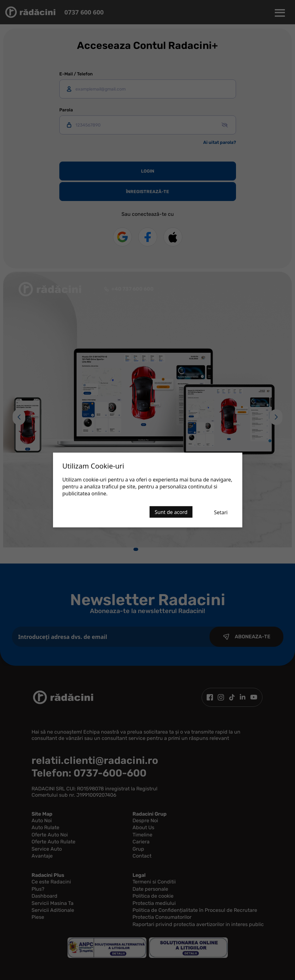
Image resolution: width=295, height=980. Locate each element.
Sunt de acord (171, 512)
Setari (221, 512)
